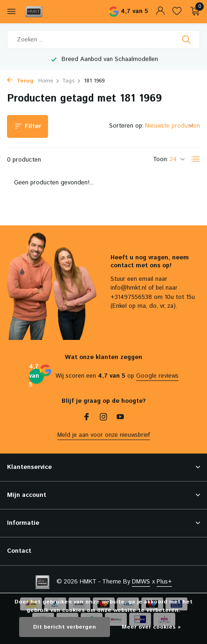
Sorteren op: (126, 126)
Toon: (161, 159)
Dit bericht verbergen (65, 627)
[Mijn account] (160, 12)
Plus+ (164, 582)
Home (49, 81)
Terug (20, 81)
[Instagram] (103, 418)
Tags (72, 81)
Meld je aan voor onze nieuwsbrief (104, 435)
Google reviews (157, 376)
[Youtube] (120, 418)
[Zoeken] (103, 40)
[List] (196, 159)
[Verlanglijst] (177, 12)
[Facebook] (87, 418)
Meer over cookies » (151, 627)
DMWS (141, 582)
